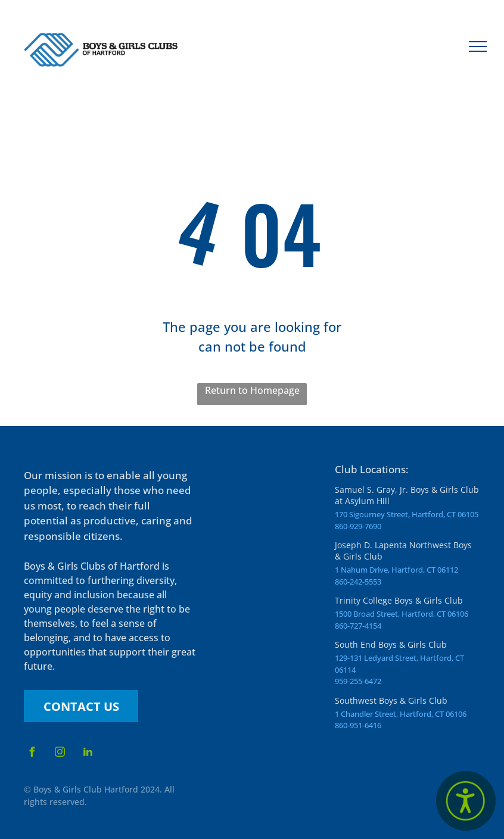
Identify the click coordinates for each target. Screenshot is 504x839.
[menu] (478, 46)
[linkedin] (88, 753)
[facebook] (32, 753)
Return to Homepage (252, 390)
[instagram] (60, 753)
